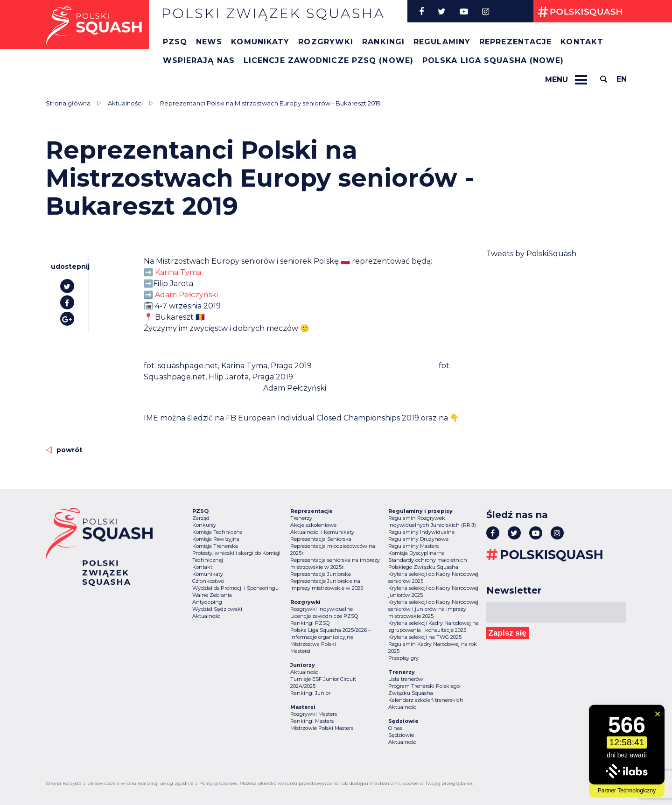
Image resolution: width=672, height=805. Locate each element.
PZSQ (175, 42)
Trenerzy (301, 518)
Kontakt (582, 42)
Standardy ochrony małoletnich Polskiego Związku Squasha (428, 563)
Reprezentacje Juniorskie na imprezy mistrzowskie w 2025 (327, 584)
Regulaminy (442, 42)
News (209, 42)
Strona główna (68, 103)
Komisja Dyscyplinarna (416, 553)
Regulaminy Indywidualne (421, 532)
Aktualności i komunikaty (322, 532)
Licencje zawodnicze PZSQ (324, 616)
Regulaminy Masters (413, 546)
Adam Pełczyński (186, 295)
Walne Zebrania (212, 595)
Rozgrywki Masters (314, 714)
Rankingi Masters (312, 721)
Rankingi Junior (310, 693)
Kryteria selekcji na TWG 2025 (425, 637)
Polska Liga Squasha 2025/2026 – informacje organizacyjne (331, 633)
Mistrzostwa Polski (313, 644)
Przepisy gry (403, 658)
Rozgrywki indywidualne (322, 609)
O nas (395, 728)
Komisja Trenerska (215, 546)
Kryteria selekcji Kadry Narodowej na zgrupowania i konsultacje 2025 (434, 626)
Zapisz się (507, 633)
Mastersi (300, 651)
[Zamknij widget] (658, 714)
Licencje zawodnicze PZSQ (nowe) (329, 60)
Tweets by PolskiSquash (531, 254)
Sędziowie (401, 735)
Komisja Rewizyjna (216, 539)
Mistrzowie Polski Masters (322, 728)
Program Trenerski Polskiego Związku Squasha (424, 689)
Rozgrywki (326, 42)
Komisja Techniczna (217, 532)
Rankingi (383, 42)
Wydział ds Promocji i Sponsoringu (235, 588)
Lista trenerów (406, 679)
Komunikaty (260, 42)
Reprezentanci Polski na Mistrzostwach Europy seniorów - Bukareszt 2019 (270, 103)
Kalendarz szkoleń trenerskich (426, 700)
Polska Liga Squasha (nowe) (493, 60)
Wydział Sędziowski (217, 609)
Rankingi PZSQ (310, 623)
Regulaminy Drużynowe (418, 539)
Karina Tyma (178, 272)
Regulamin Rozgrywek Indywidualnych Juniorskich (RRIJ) (432, 521)
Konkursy (204, 525)
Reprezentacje (515, 42)
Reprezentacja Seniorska (321, 539)
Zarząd (201, 518)
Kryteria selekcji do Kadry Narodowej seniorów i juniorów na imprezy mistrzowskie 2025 (433, 609)
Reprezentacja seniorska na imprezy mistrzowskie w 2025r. (335, 563)
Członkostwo (208, 581)
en (622, 79)
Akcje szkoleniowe (313, 525)
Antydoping (207, 602)
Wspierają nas (199, 60)
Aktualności (125, 103)
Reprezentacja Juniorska (321, 574)
